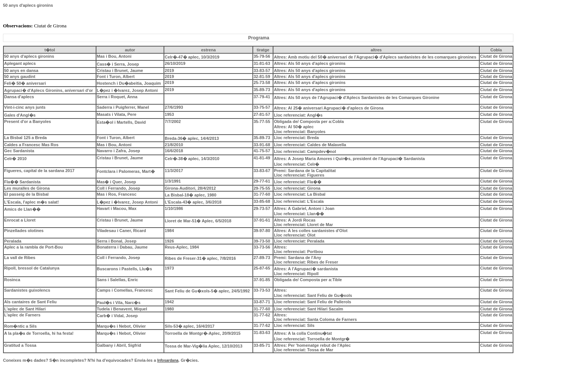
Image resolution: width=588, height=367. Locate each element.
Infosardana (168, 360)
